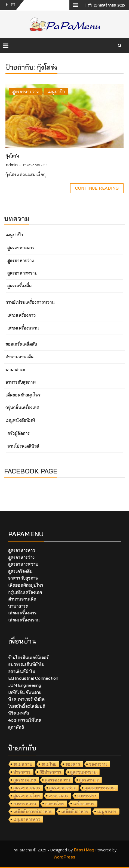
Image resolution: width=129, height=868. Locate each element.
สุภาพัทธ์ (16, 727)
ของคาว (73, 764)
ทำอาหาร (22, 772)
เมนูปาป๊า (56, 91)
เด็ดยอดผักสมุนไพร (23, 395)
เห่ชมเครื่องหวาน (23, 328)
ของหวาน (98, 764)
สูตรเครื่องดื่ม (19, 286)
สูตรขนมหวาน (83, 772)
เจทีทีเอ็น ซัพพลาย (25, 692)
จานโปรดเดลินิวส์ (23, 446)
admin (12, 165)
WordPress (64, 857)
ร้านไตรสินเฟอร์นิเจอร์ (28, 657)
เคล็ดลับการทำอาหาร (33, 811)
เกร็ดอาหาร (84, 804)
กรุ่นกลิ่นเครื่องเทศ (22, 407)
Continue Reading (97, 188)
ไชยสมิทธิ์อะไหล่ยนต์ (27, 706)
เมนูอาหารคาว (27, 819)
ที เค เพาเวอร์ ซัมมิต (26, 699)
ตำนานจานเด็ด (19, 357)
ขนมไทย (49, 764)
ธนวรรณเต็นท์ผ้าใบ (26, 664)
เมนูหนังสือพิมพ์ (20, 420)
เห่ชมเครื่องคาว (21, 315)
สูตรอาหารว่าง (25, 91)
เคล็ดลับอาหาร (75, 811)
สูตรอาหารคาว (21, 248)
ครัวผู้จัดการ (19, 433)
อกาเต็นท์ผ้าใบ (22, 671)
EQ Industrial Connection (33, 678)
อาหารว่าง (87, 796)
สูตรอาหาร (89, 780)
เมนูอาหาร (107, 811)
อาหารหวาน (25, 804)
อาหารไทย (55, 804)
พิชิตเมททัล (19, 713)
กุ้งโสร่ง (12, 156)
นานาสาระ (15, 370)
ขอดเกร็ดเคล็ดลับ (21, 344)
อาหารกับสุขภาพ (21, 382)
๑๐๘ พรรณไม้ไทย (24, 720)
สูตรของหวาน (58, 780)
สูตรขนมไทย (25, 780)
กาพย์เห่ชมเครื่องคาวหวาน (30, 302)
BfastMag (84, 850)
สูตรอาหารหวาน (22, 273)
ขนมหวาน (23, 764)
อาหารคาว (59, 796)
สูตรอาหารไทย (27, 796)
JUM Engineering (25, 685)
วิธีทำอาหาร (50, 772)
